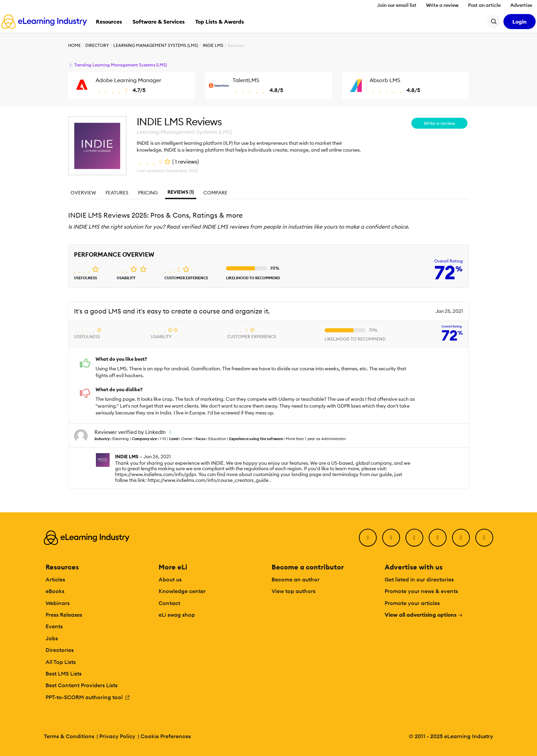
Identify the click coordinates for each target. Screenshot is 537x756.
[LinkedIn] (414, 538)
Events (54, 626)
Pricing (148, 193)
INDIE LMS (213, 45)
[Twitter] (391, 538)
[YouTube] (438, 538)
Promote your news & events (421, 591)
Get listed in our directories (419, 579)
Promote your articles (412, 603)
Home (74, 45)
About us (170, 579)
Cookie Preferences (166, 736)
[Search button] (494, 22)
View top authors (294, 591)
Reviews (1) (181, 192)
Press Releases (64, 615)
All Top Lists (61, 662)
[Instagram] (484, 538)
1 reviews (186, 162)
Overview (83, 193)
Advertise (521, 5)
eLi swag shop (177, 615)
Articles (55, 579)
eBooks (55, 591)
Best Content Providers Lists (82, 685)
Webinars (58, 603)
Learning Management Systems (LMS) (156, 45)
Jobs (52, 638)
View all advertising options (424, 615)
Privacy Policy (117, 736)
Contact (169, 603)
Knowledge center (182, 591)
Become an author (296, 579)
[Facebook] (368, 538)
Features (117, 193)
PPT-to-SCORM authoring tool (88, 697)
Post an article (484, 5)
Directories (60, 650)
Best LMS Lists (64, 674)
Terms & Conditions (69, 736)
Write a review (442, 5)
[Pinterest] (461, 538)
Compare (215, 193)
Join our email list (397, 5)
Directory (97, 45)
